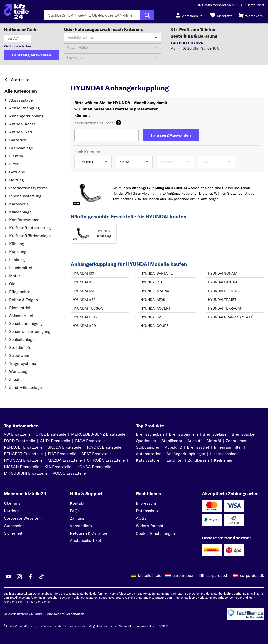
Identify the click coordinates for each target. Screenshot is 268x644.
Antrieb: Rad (21, 132)
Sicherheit (13, 533)
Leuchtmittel (21, 268)
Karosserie (19, 204)
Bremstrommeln (183, 434)
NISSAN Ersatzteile (22, 467)
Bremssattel (198, 447)
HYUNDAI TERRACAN (225, 308)
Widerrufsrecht (150, 526)
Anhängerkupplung (26, 116)
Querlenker (146, 441)
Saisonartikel (21, 316)
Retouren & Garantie (89, 533)
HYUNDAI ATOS (153, 300)
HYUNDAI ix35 (84, 300)
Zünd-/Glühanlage (26, 387)
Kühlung (17, 244)
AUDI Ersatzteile (55, 441)
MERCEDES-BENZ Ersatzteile (98, 434)
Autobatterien (149, 454)
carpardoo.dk (252, 575)
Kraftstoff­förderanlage (30, 236)
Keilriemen (224, 460)
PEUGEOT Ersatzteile (23, 454)
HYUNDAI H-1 (151, 317)
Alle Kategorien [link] (21, 91)
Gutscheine (14, 526)
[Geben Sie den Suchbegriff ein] (92, 15)
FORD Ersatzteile (20, 441)
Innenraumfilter (228, 447)
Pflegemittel (20, 292)
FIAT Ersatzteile (62, 454)
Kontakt (77, 503)
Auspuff (195, 441)
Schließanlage (22, 339)
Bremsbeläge (215, 434)
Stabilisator (172, 441)
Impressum (146, 503)
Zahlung (77, 518)
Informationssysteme (28, 188)
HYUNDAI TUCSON (88, 308)
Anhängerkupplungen (186, 454)
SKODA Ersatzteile (65, 447)
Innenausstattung (25, 196)
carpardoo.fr (218, 575)
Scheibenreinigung (26, 323)
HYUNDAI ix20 (84, 326)
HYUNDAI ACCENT (156, 308)
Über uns (12, 503)
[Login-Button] (190, 15)
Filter (14, 164)
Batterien (18, 140)
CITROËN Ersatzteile (106, 460)
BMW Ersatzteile (90, 441)
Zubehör (17, 379)
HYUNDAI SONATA (223, 273)
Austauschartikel (85, 540)
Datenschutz (147, 511)
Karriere (13, 511)
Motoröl (214, 441)
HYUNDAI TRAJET (222, 300)
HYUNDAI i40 (151, 282)
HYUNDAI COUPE (155, 326)
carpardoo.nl (184, 575)
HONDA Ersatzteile (94, 467)
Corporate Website (23, 518)
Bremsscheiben (150, 434)
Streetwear (19, 355)
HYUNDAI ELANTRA (224, 291)
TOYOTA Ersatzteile (104, 447)
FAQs (75, 511)
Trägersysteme (23, 363)
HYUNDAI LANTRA (223, 282)
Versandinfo (81, 526)
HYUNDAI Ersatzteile (23, 460)
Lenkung (17, 260)
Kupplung (18, 252)
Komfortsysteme (24, 220)
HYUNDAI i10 (83, 282)
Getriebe (17, 172)
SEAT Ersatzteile (97, 454)
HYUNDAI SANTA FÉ (157, 273)
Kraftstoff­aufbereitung (30, 228)
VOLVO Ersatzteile (69, 473)
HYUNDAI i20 (83, 291)
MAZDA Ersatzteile (65, 460)
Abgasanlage (21, 100)
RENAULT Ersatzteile (23, 447)
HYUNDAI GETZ (85, 317)
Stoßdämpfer (21, 347)
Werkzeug (18, 371)
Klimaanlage (20, 212)
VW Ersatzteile (17, 434)
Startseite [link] (20, 80)
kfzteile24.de (150, 575)
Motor (15, 276)
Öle (12, 284)
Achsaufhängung (25, 108)
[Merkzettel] (222, 15)
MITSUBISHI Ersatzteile (26, 473)
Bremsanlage (21, 148)
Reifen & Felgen (24, 300)
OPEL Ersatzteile (51, 434)
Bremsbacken (244, 434)
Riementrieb (20, 308)
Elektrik (16, 156)
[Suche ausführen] (147, 15)
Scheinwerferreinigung (30, 331)
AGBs (141, 518)
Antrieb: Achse (23, 124)
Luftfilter (175, 460)
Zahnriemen (237, 441)
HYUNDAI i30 (83, 273)
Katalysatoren (149, 460)
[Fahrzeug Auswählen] (171, 135)
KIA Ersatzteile (58, 467)
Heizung (17, 180)
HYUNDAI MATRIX (155, 291)
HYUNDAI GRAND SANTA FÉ (231, 317)
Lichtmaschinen (224, 454)
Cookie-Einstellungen (155, 533)
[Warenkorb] (250, 15)
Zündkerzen (198, 460)
